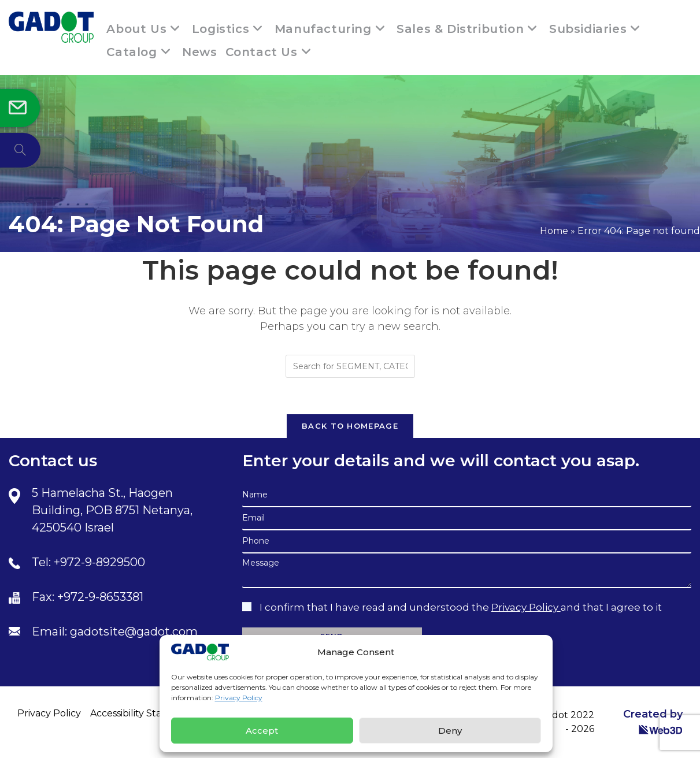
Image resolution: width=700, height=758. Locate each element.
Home (554, 231)
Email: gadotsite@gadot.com (115, 631)
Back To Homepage (350, 426)
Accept (262, 731)
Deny (450, 731)
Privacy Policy (239, 698)
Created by (653, 721)
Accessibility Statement (143, 713)
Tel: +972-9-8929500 (88, 562)
